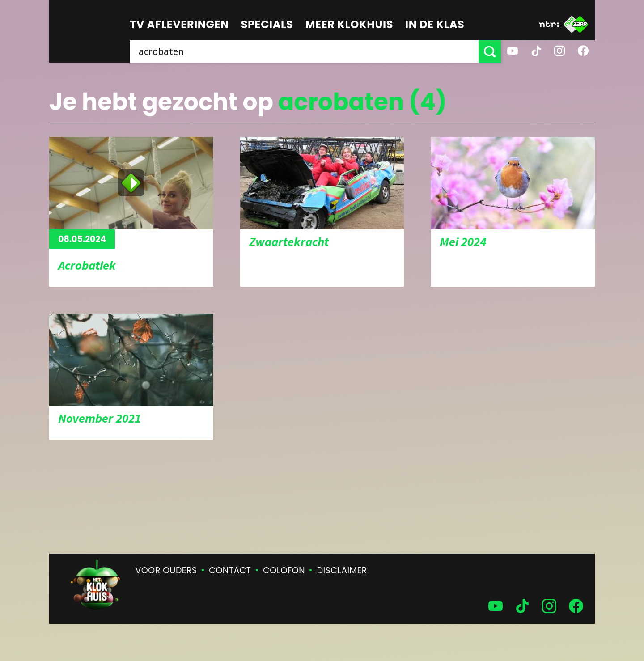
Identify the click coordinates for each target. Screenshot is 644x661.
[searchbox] (304, 51)
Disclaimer (342, 570)
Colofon (284, 570)
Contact (230, 570)
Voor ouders (166, 570)
